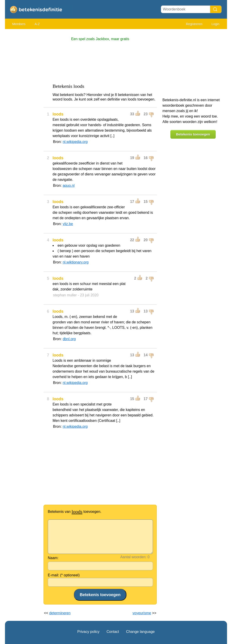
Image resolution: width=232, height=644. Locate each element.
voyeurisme (142, 613)
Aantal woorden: (133, 557)
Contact (113, 632)
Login (215, 24)
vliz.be (68, 224)
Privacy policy (88, 632)
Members (19, 24)
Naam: (53, 558)
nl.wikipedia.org (75, 142)
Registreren (194, 24)
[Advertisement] (23, 100)
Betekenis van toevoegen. (75, 512)
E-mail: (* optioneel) (64, 575)
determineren (60, 613)
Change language (140, 632)
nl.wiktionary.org (76, 262)
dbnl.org (69, 339)
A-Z (37, 24)
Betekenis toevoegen (193, 134)
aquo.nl (69, 186)
